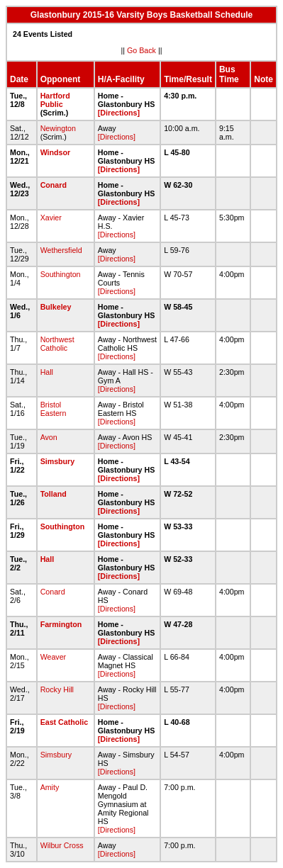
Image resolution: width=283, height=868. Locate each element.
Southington (61, 274)
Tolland (54, 494)
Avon (49, 437)
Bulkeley (56, 307)
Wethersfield (61, 250)
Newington (58, 128)
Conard (54, 185)
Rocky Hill (57, 689)
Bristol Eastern (54, 409)
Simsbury (58, 461)
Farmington (61, 624)
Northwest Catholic (57, 344)
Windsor (56, 152)
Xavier (51, 218)
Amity (50, 787)
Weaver (54, 657)
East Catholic (65, 722)
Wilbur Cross (62, 845)
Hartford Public (55, 100)
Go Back (141, 50)
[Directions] (119, 113)
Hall (47, 372)
